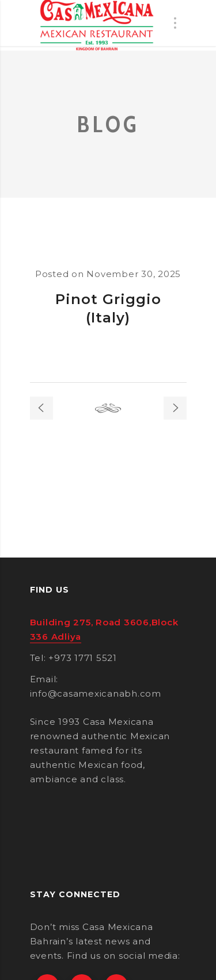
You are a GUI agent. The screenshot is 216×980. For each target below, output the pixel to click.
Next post (175, 408)
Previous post (41, 408)
